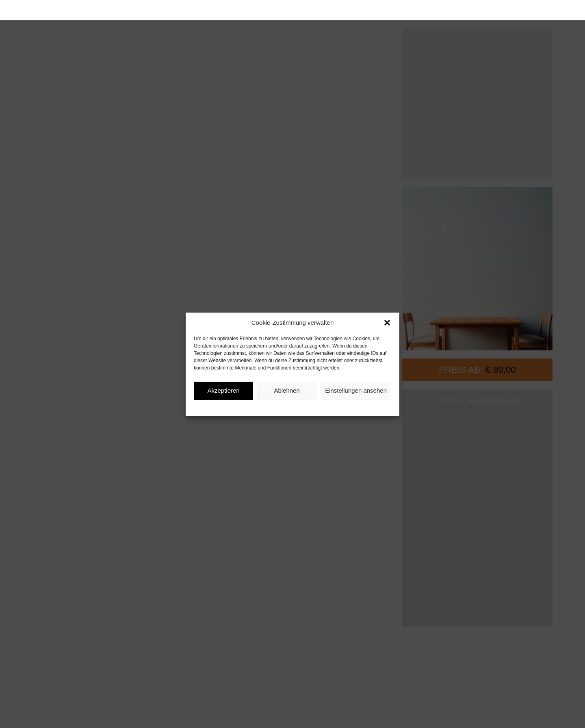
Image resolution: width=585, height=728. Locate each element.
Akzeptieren (223, 390)
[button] (387, 323)
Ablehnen (287, 390)
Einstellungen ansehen (356, 390)
